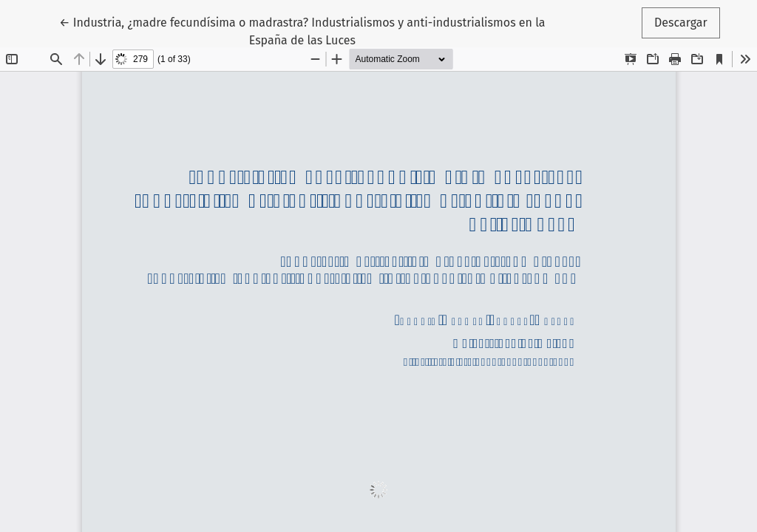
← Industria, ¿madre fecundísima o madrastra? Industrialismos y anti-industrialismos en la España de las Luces (302, 30)
